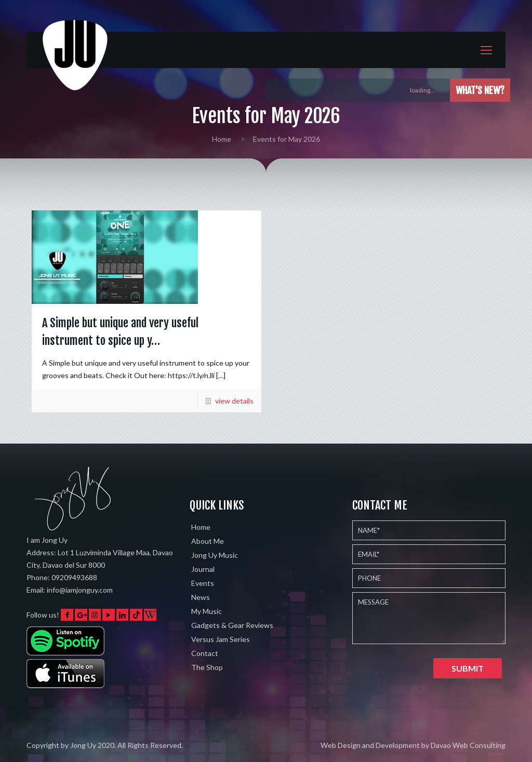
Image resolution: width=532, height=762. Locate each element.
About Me (208, 541)
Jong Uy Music (215, 555)
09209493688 (74, 577)
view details (234, 401)
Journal (203, 569)
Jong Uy (83, 745)
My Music (207, 611)
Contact (205, 653)
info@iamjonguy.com (80, 590)
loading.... (428, 90)
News (201, 597)
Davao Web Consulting (468, 745)
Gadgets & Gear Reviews (232, 625)
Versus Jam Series (221, 639)
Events (203, 583)
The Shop (207, 667)
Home (222, 139)
